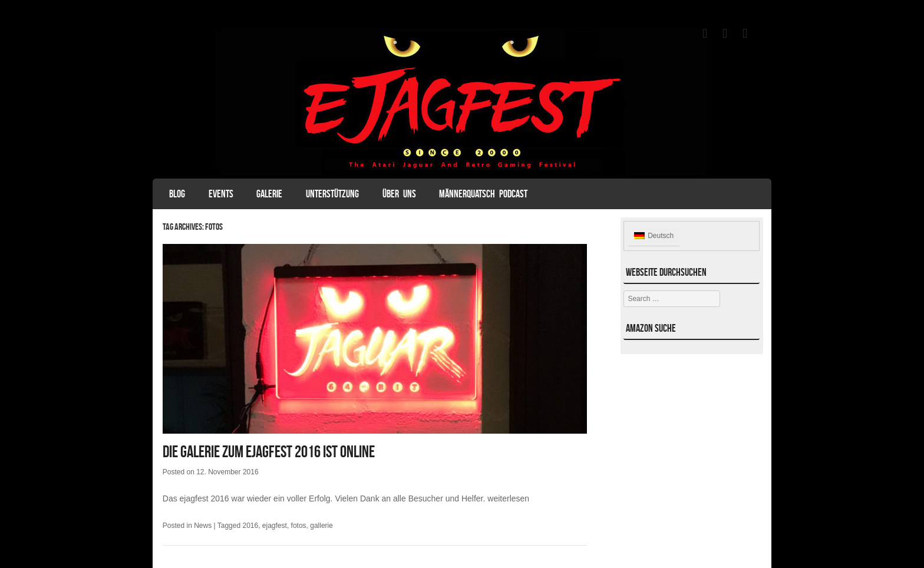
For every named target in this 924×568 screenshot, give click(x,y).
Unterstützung (332, 194)
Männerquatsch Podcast (483, 194)
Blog (177, 194)
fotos (299, 526)
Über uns (399, 194)
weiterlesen (508, 498)
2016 (250, 526)
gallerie (321, 526)
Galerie (269, 194)
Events (221, 194)
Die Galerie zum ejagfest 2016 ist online (269, 452)
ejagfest (275, 526)
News (203, 526)
